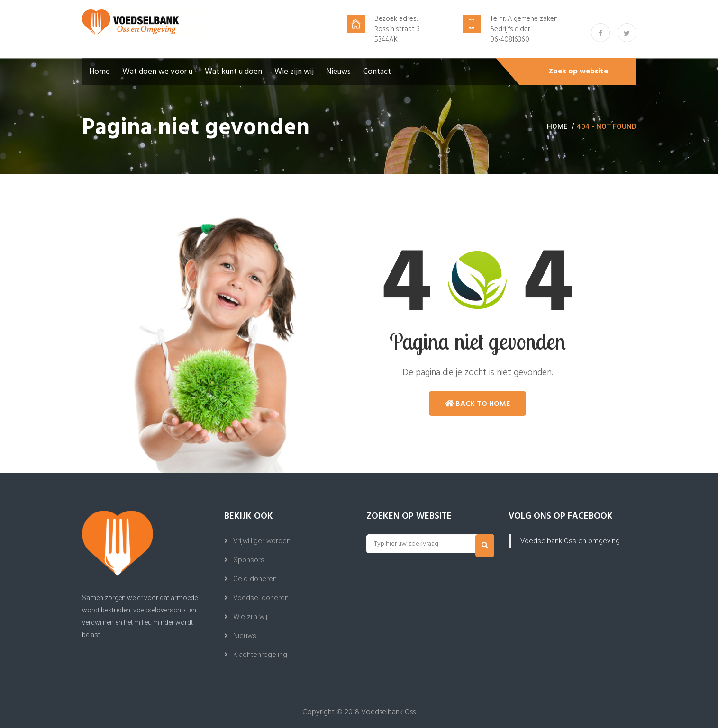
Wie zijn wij (294, 72)
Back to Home (477, 404)
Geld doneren (255, 579)
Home (100, 72)
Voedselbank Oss (388, 712)
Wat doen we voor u (157, 72)
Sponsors (249, 560)
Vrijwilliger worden (262, 541)
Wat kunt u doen (233, 72)
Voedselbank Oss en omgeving (570, 541)
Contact (377, 72)
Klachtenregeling (260, 655)
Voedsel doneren (261, 598)
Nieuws (338, 72)
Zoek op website (578, 72)
